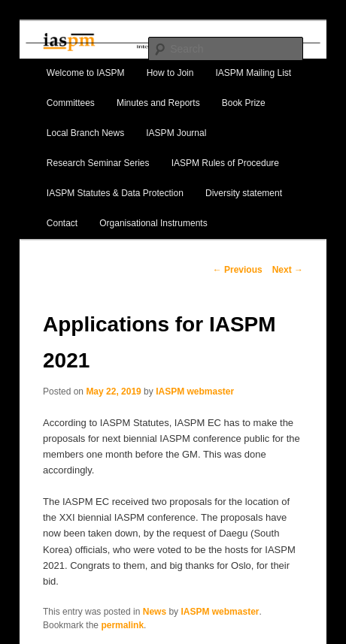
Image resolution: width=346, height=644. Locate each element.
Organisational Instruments (153, 223)
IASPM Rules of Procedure (225, 163)
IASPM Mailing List (254, 73)
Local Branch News (85, 133)
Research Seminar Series (98, 163)
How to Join (170, 73)
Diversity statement (244, 193)
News (155, 612)
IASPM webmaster (195, 392)
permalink (122, 625)
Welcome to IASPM (86, 73)
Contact (62, 223)
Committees (71, 103)
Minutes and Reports (158, 103)
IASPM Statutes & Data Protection (115, 193)
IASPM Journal (176, 133)
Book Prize (244, 103)
